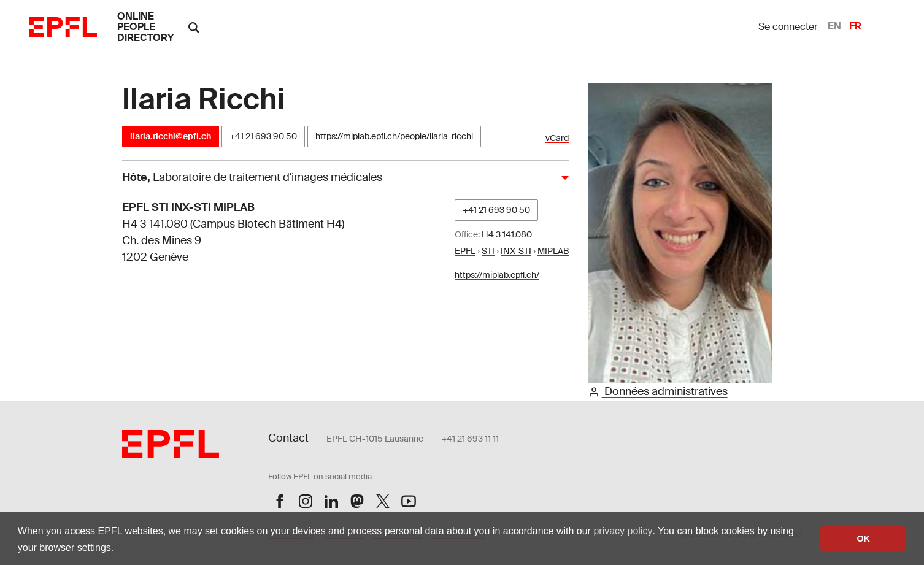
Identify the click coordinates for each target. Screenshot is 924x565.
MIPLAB (553, 251)
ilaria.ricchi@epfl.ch (171, 136)
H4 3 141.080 (507, 234)
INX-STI (516, 251)
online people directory (145, 27)
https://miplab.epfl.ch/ (497, 275)
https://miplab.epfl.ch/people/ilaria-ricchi (394, 136)
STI (488, 251)
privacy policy (623, 531)
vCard (557, 138)
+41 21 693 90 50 (263, 136)
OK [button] (863, 539)
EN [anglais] (834, 26)
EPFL (465, 251)
